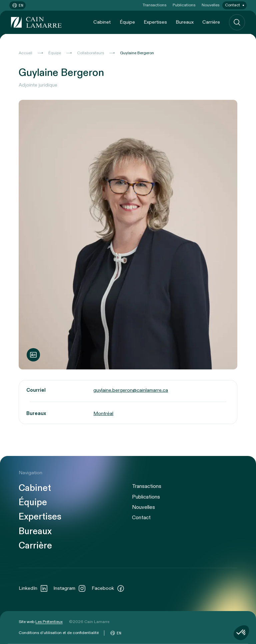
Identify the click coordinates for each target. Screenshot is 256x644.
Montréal (103, 414)
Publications (184, 5)
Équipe (127, 22)
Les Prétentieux (49, 622)
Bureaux (185, 22)
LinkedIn (33, 588)
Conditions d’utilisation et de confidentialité (59, 633)
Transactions (154, 5)
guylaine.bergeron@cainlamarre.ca (131, 390)
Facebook (108, 588)
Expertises (155, 22)
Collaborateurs (90, 53)
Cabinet (102, 22)
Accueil (25, 53)
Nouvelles (210, 5)
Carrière (211, 22)
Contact (232, 5)
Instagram (70, 588)
